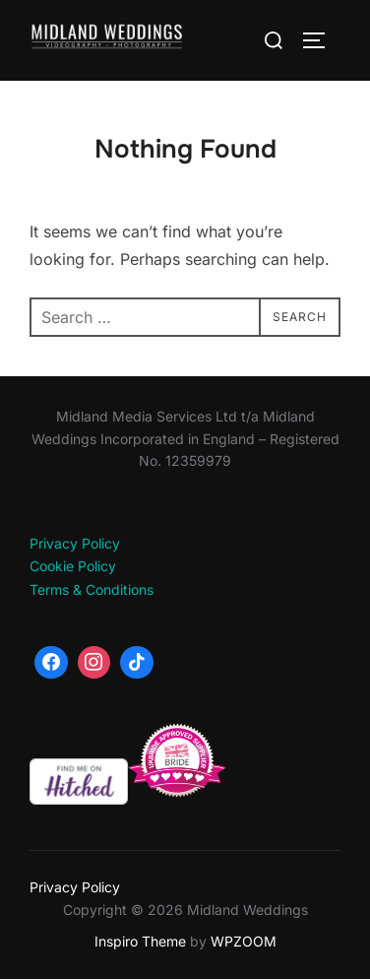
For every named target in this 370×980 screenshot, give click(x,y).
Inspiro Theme (140, 941)
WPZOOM (244, 941)
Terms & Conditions (92, 589)
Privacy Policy (75, 543)
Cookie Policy (73, 566)
